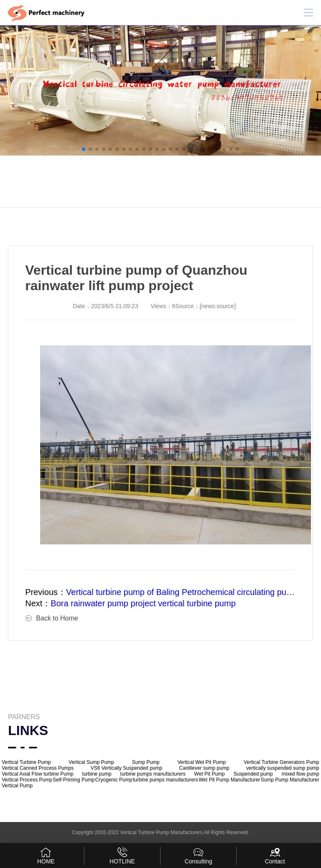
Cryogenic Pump (114, 780)
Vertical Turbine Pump (26, 762)
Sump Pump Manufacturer (290, 780)
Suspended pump (253, 774)
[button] (84, 149)
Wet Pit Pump (210, 774)
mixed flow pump (301, 774)
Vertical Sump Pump (91, 762)
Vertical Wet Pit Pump (201, 762)
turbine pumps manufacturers (153, 774)
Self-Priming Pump (74, 780)
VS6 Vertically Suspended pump (126, 768)
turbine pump (97, 774)
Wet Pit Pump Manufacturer (229, 780)
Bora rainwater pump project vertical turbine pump (143, 603)
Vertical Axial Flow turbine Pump (37, 774)
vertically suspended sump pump (283, 768)
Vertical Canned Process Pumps (38, 768)
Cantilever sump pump (204, 768)
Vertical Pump (17, 786)
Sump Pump (146, 762)
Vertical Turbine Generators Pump (282, 762)
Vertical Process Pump (27, 780)
